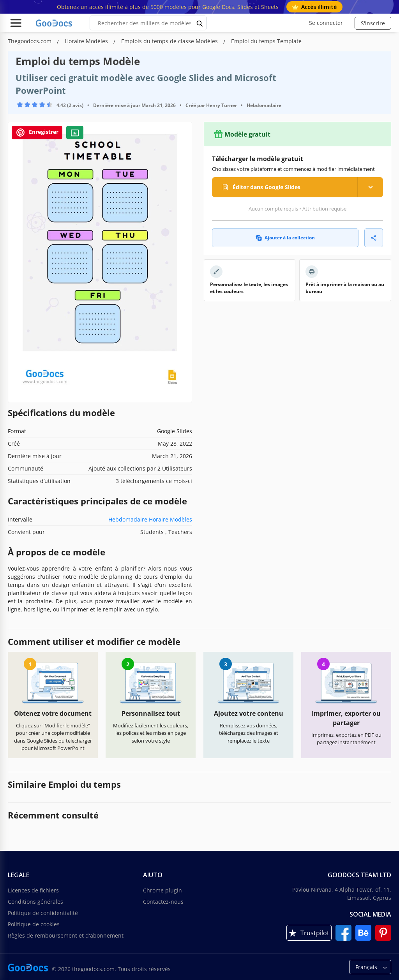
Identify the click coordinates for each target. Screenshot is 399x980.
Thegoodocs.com (30, 41)
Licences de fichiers (33, 890)
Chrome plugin (162, 890)
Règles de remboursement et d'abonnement (66, 935)
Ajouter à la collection (285, 238)
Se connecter (326, 23)
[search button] (200, 23)
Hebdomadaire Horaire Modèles (150, 519)
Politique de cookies (34, 924)
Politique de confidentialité (43, 913)
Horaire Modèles (87, 41)
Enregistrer (37, 133)
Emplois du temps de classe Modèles (170, 41)
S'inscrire (373, 23)
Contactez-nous (163, 902)
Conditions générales (35, 902)
